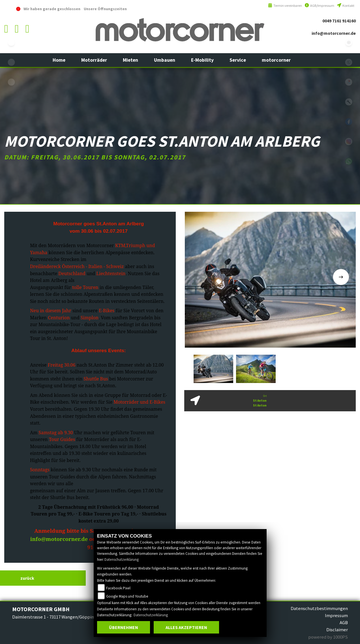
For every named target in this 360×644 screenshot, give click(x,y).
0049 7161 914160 (339, 21)
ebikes (11, 42)
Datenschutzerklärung (122, 560)
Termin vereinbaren (285, 6)
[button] (94, 60)
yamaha (11, 62)
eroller (11, 82)
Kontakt (346, 6)
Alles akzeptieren (186, 627)
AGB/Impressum (320, 6)
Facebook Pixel (118, 588)
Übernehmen (124, 627)
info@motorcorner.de (334, 33)
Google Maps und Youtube (127, 596)
